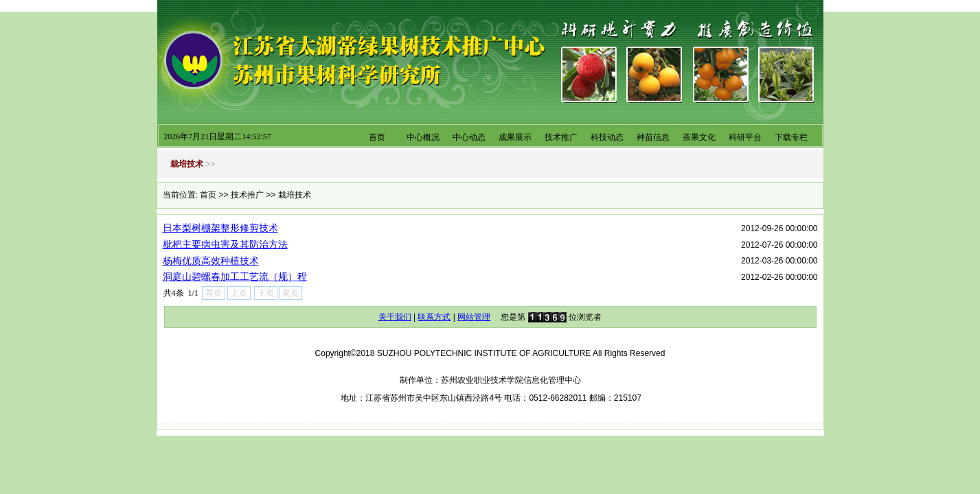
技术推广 (561, 137)
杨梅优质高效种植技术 (211, 261)
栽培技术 (295, 195)
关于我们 (395, 317)
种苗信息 (653, 137)
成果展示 (515, 137)
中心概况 (423, 137)
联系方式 (434, 317)
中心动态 (469, 137)
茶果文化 (699, 137)
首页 (377, 137)
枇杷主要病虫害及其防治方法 (225, 244)
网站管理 (474, 317)
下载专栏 (791, 137)
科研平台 (745, 137)
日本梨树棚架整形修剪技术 (220, 228)
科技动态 (607, 137)
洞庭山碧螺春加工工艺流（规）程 (235, 277)
